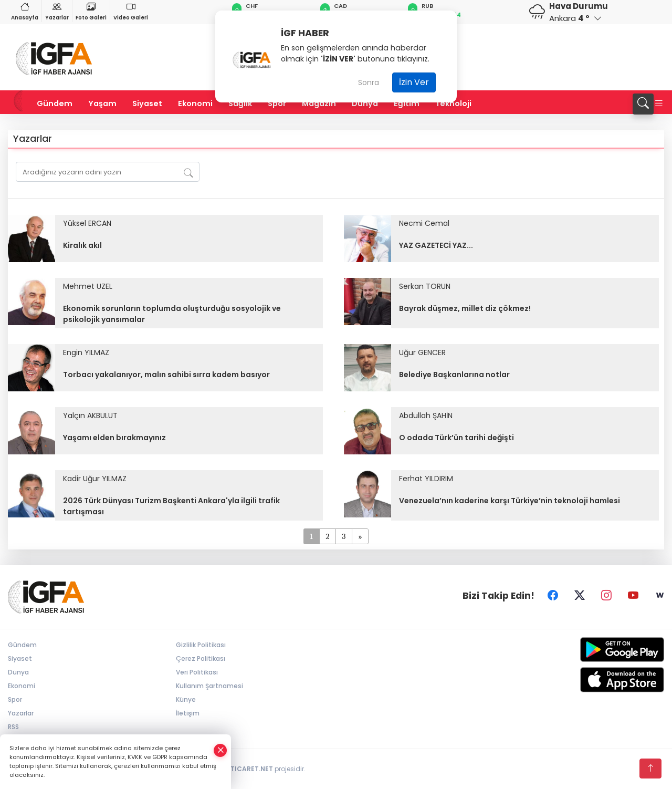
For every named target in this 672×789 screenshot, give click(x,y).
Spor (277, 103)
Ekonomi (195, 103)
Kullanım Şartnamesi (209, 686)
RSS (13, 727)
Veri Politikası (197, 672)
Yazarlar (57, 11)
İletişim (188, 713)
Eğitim (407, 103)
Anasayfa (25, 11)
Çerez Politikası (201, 658)
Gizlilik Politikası (201, 645)
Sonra (369, 82)
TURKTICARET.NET (243, 769)
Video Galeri (131, 11)
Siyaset (147, 103)
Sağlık (240, 103)
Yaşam (102, 103)
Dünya (365, 103)
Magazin (319, 103)
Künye (186, 699)
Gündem (55, 103)
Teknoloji (453, 103)
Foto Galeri (91, 11)
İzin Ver (414, 82)
